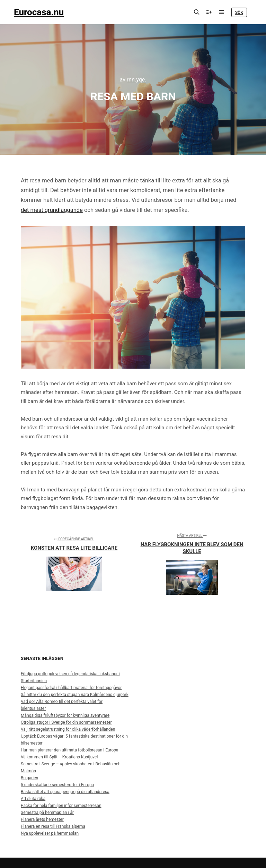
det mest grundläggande (52, 210)
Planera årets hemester (42, 819)
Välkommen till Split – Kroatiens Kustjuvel (59, 757)
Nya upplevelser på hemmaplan (50, 833)
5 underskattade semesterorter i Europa (57, 785)
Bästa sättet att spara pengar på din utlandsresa (65, 792)
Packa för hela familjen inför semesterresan (61, 806)
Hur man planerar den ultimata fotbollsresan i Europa (70, 750)
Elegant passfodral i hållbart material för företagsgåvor (71, 688)
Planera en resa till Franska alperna (53, 826)
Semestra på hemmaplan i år (47, 813)
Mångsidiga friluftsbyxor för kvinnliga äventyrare (65, 715)
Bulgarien (29, 778)
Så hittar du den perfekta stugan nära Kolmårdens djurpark (75, 695)
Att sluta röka (33, 799)
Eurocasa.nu (39, 12)
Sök (239, 12)
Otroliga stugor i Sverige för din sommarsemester (66, 722)
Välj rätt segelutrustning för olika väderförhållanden (68, 729)
